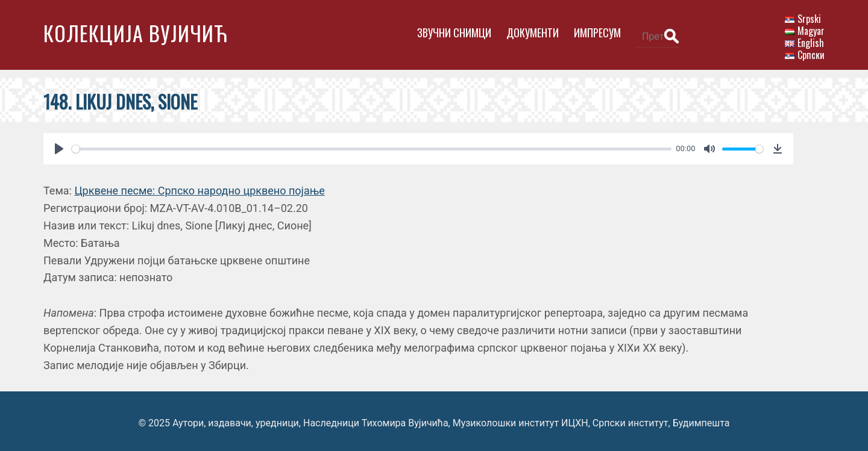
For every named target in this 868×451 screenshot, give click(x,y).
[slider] (368, 145)
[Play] (59, 145)
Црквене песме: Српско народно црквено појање (199, 187)
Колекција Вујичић (136, 33)
